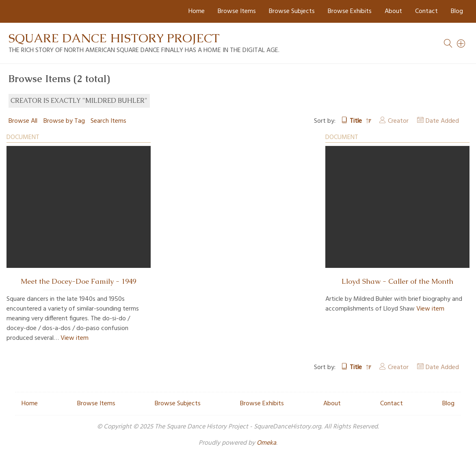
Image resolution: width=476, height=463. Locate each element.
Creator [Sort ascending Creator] (398, 121)
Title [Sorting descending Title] (357, 121)
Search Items (108, 121)
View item (75, 338)
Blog (457, 11)
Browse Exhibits (350, 11)
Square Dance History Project (114, 38)
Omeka (266, 443)
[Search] (461, 43)
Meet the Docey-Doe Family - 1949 (78, 281)
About (393, 11)
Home (197, 11)
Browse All (23, 121)
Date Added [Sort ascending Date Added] (442, 121)
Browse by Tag (64, 121)
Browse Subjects (292, 11)
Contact (426, 11)
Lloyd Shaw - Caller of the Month (397, 281)
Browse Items (237, 11)
